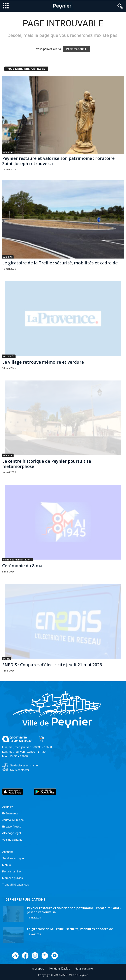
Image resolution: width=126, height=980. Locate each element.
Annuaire (8, 852)
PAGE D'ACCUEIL (76, 49)
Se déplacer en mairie (24, 765)
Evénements (10, 813)
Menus (6, 865)
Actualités (9, 356)
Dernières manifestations (17, 560)
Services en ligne (13, 858)
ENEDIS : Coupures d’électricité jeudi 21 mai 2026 (52, 665)
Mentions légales (59, 969)
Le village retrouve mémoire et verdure (43, 362)
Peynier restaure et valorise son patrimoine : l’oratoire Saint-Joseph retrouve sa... (58, 161)
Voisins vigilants (12, 840)
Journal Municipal (13, 820)
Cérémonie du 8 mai (23, 566)
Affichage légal (11, 833)
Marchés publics (12, 878)
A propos (38, 969)
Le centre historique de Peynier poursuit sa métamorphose (47, 464)
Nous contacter (20, 770)
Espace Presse (12, 827)
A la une (8, 152)
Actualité (8, 807)
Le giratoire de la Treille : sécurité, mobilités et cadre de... (61, 263)
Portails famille (11, 871)
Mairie (7, 659)
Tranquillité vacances (16, 885)
